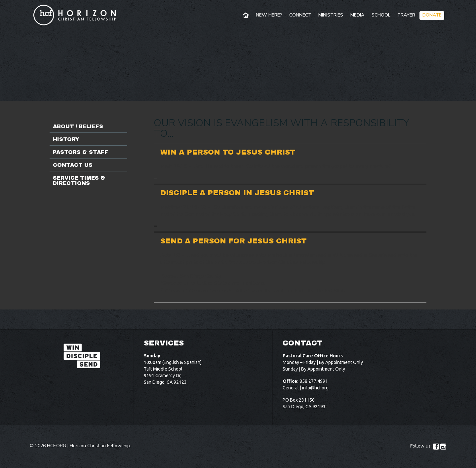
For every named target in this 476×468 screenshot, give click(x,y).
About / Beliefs (78, 126)
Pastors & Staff (80, 152)
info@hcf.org (315, 388)
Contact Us (73, 165)
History (66, 139)
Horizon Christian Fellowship (100, 446)
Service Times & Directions (79, 180)
